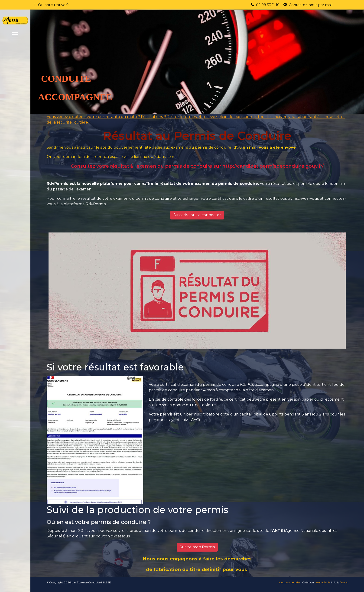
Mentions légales (289, 582)
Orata (343, 582)
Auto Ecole (323, 582)
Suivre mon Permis (197, 547)
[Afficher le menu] (15, 35)
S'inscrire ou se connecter (197, 215)
